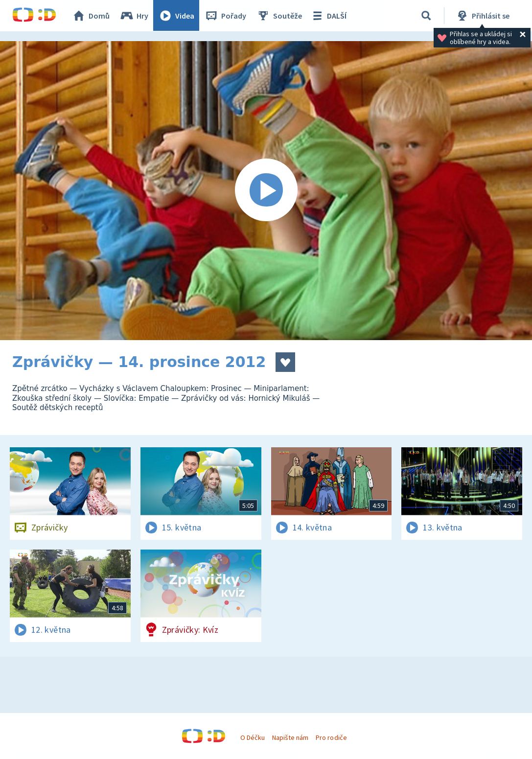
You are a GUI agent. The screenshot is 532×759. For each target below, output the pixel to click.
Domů (91, 16)
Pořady (226, 16)
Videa (177, 16)
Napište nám (290, 737)
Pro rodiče (331, 737)
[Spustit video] (266, 191)
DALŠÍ (329, 16)
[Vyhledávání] (426, 16)
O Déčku (253, 737)
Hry (134, 16)
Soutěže (279, 16)
